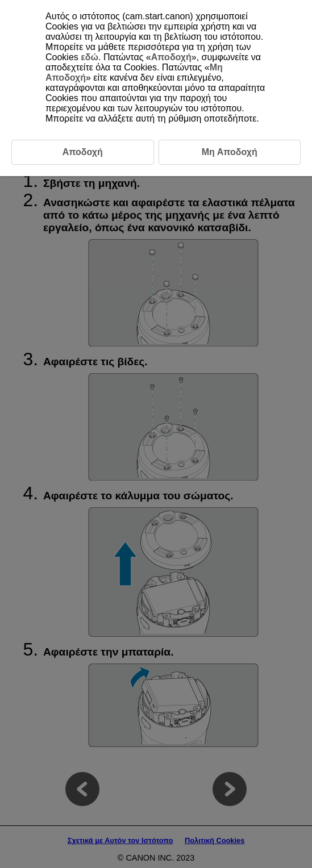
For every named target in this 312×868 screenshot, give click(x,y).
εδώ (90, 57)
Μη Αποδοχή (230, 152)
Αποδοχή (171, 57)
